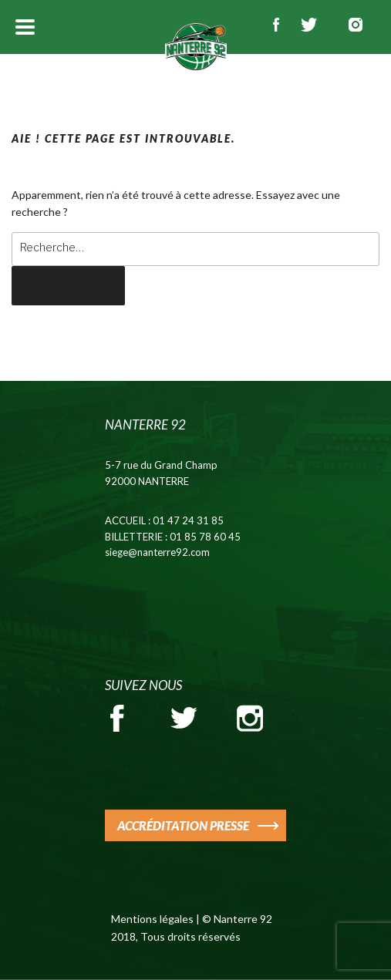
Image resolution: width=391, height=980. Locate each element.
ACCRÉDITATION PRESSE (183, 825)
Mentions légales (152, 919)
